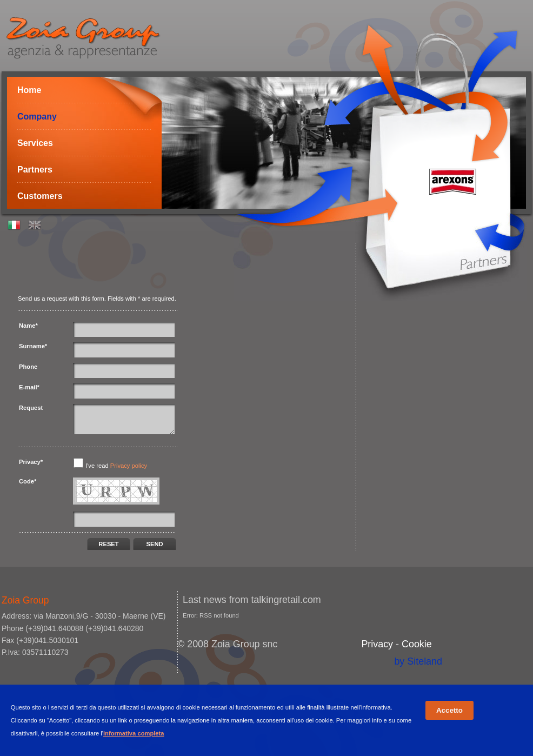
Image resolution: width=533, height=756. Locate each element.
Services (35, 143)
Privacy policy (129, 466)
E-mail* (29, 387)
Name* (28, 326)
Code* (28, 481)
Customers (40, 196)
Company (37, 117)
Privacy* (31, 462)
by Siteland (418, 661)
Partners (35, 170)
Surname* (33, 346)
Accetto (449, 710)
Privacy (377, 644)
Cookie (417, 644)
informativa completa (134, 733)
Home (29, 90)
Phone (28, 367)
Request (31, 408)
